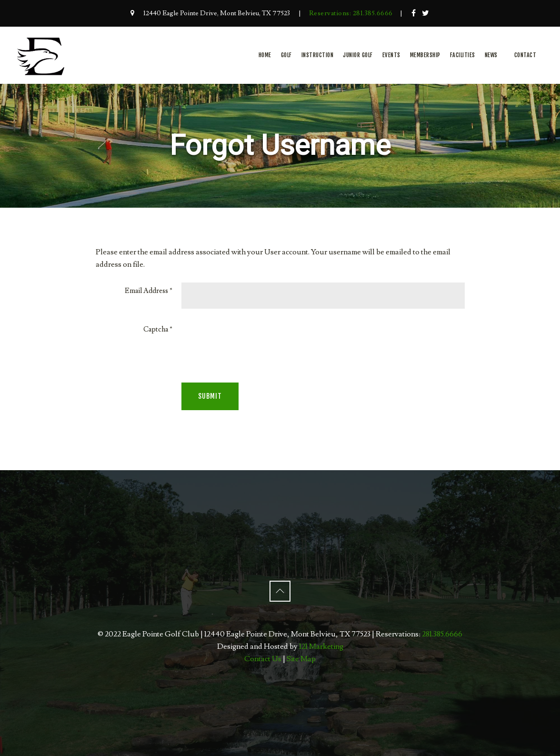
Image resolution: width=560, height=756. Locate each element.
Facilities (463, 55)
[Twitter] (426, 13)
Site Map (301, 659)
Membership (425, 55)
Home (265, 55)
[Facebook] (414, 13)
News (491, 55)
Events (391, 55)
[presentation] (254, 340)
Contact (525, 55)
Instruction (318, 55)
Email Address (148, 291)
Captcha (158, 329)
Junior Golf (358, 55)
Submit (210, 396)
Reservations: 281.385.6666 (351, 13)
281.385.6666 (442, 634)
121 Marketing (321, 646)
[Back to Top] (280, 591)
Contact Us (263, 659)
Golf (286, 55)
